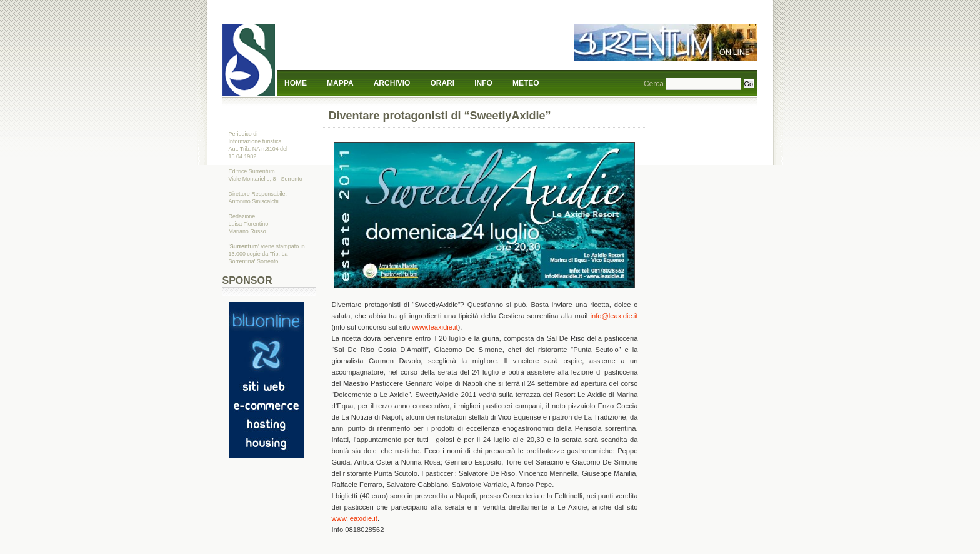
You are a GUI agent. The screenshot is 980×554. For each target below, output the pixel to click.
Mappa (340, 83)
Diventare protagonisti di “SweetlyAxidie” (440, 116)
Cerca (654, 84)
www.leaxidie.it (435, 327)
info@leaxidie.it (614, 316)
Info (483, 83)
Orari (442, 83)
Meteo (526, 83)
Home (296, 83)
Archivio (392, 83)
